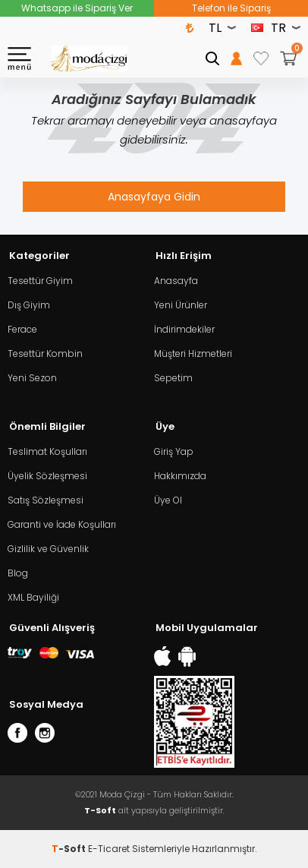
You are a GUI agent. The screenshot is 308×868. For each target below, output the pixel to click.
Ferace (22, 329)
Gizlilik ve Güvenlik (48, 549)
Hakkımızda (180, 476)
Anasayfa (176, 281)
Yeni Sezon (32, 378)
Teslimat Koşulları (47, 451)
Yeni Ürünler (181, 305)
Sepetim (173, 378)
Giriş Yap (174, 451)
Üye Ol (168, 500)
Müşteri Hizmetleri (193, 354)
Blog (18, 573)
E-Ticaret (109, 849)
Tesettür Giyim (40, 281)
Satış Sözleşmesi (46, 500)
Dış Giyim (29, 305)
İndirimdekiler (184, 329)
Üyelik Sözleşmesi (47, 476)
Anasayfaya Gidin (154, 197)
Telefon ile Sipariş (231, 8)
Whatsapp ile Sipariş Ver (77, 8)
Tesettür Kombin (45, 354)
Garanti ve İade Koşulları (62, 524)
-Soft (70, 849)
